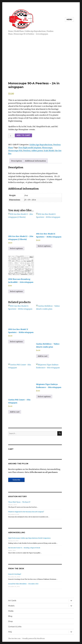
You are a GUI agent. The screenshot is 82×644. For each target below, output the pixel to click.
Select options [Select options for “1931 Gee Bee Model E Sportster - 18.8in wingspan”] (44, 246)
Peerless (27, 151)
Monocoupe (47, 148)
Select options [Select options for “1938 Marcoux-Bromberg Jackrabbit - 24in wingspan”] (16, 291)
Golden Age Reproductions (35, 31)
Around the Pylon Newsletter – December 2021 (23, 583)
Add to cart (23, 135)
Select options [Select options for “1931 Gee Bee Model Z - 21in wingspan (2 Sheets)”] (16, 248)
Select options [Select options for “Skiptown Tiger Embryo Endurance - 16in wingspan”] (44, 396)
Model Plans (19, 31)
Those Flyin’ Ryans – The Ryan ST (19, 501)
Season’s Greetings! (15, 573)
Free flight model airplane (30, 148)
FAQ (10, 631)
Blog (10, 615)
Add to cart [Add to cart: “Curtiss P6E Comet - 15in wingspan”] (15, 411)
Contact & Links (15, 626)
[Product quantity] (11, 136)
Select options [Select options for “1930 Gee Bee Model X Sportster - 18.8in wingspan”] (16, 341)
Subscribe (16, 479)
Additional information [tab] (35, 161)
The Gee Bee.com (14, 638)
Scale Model (49, 151)
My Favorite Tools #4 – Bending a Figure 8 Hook (24, 547)
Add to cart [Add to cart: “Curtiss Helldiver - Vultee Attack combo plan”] (43, 355)
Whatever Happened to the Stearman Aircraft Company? (26, 511)
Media (11, 610)
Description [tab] (17, 161)
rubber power (37, 151)
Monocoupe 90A (15, 151)
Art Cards (12, 600)
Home (11, 31)
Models (11, 605)
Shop (10, 621)
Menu (69, 20)
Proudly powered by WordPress (34, 638)
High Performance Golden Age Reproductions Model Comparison (29, 537)
